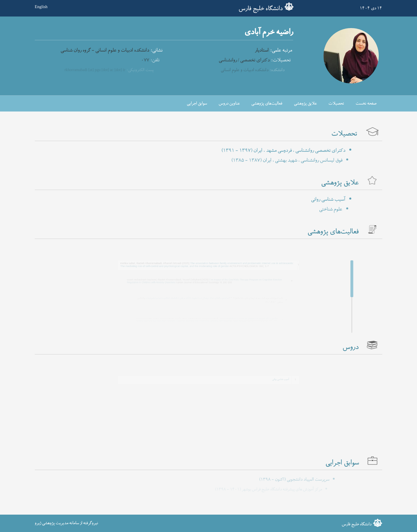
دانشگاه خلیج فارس (261, 9)
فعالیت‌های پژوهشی (267, 104)
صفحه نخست (366, 104)
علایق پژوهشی (305, 104)
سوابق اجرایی (197, 104)
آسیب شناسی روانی (271, 379)
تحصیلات (336, 104)
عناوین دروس (229, 104)
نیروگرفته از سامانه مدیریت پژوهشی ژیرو (66, 523)
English (41, 7)
